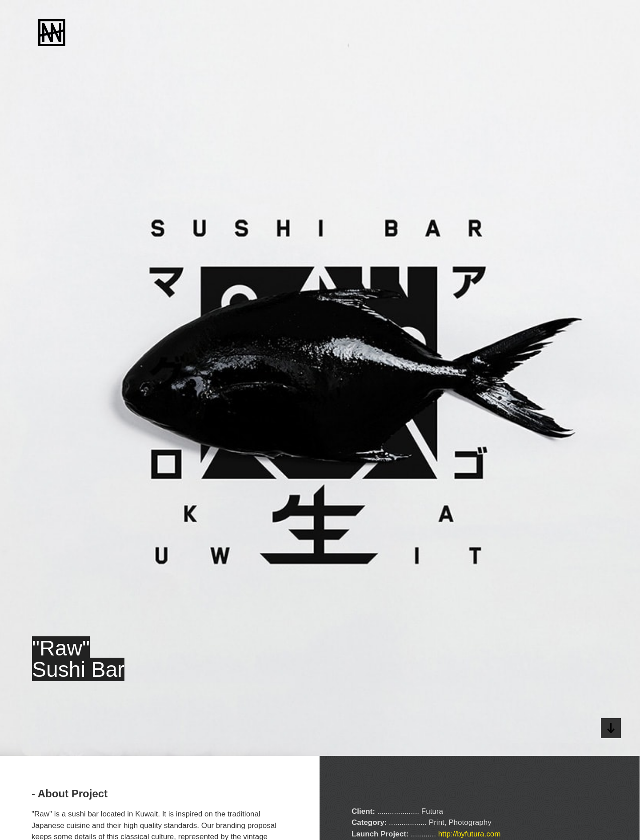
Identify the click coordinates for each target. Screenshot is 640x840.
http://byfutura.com (470, 834)
